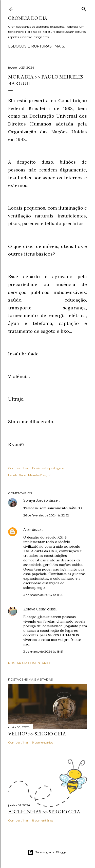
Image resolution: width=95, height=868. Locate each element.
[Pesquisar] (84, 8)
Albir (27, 530)
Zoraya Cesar (35, 609)
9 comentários (43, 742)
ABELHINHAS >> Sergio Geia (44, 812)
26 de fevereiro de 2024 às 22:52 (46, 515)
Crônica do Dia (28, 18)
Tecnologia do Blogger (48, 852)
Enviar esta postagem (48, 468)
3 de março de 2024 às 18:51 (43, 651)
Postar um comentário (29, 663)
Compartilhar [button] (18, 468)
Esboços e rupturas (30, 46)
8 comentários (43, 820)
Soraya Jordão (36, 500)
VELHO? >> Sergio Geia (37, 734)
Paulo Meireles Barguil (35, 475)
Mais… (60, 46)
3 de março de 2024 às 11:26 (43, 595)
